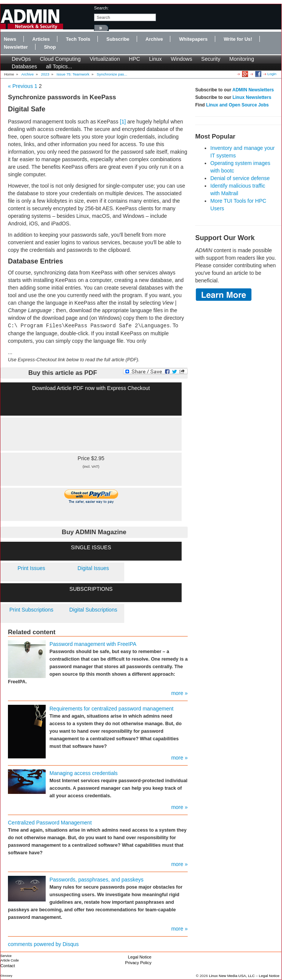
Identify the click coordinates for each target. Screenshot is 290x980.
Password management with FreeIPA (93, 644)
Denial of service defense (240, 178)
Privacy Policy (138, 963)
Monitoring (241, 59)
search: (101, 8)
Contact (8, 966)
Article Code (10, 960)
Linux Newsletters (252, 97)
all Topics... (59, 66)
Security (211, 59)
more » (179, 693)
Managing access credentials (84, 773)
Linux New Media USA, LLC (232, 976)
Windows (181, 59)
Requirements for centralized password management (111, 709)
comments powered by (43, 944)
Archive (154, 39)
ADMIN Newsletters (253, 90)
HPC (134, 59)
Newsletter (16, 47)
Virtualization (105, 59)
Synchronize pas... (112, 74)
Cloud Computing (60, 59)
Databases (24, 66)
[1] (123, 122)
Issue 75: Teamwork (73, 74)
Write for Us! (238, 39)
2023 (45, 74)
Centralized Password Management (50, 823)
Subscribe (118, 39)
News (10, 39)
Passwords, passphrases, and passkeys (96, 880)
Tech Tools (78, 39)
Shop (50, 47)
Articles (41, 39)
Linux (155, 59)
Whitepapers (193, 39)
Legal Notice (140, 957)
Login (272, 74)
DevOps (21, 59)
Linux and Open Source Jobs (238, 105)
